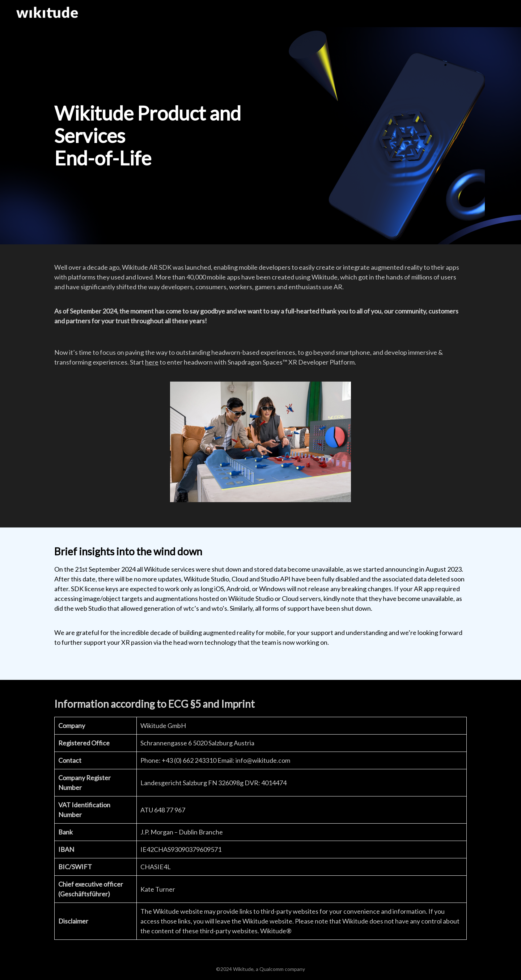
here (152, 362)
